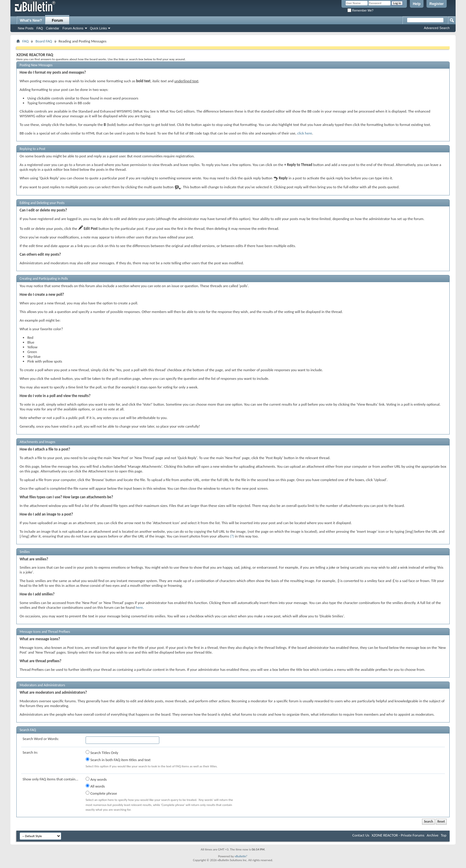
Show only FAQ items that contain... (50, 779)
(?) (232, 536)
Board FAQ (44, 41)
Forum (58, 20)
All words (95, 786)
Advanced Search (437, 28)
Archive (433, 835)
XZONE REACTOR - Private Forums (398, 835)
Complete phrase (101, 793)
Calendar (53, 28)
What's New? (31, 20)
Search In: (30, 752)
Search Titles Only (102, 752)
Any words (96, 779)
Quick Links (99, 28)
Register (437, 4)
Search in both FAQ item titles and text (118, 760)
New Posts (26, 28)
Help (417, 4)
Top (444, 835)
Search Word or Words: (41, 739)
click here (305, 133)
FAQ (40, 28)
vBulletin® (241, 856)
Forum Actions (73, 28)
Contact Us (361, 835)
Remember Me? (360, 11)
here (139, 607)
